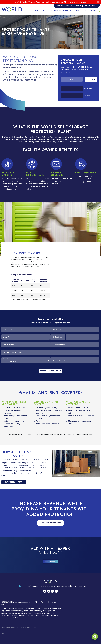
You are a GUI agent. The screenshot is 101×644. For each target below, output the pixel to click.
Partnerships (82, 11)
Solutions (54, 11)
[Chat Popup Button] (94, 635)
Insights (67, 11)
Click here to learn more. (75, 2)
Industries (39, 11)
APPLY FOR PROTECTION (50, 523)
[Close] (98, 2)
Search (95, 11)
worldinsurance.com (79, 586)
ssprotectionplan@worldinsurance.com (54, 586)
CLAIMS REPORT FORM (14, 482)
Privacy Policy (40, 602)
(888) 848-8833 (50, 561)
